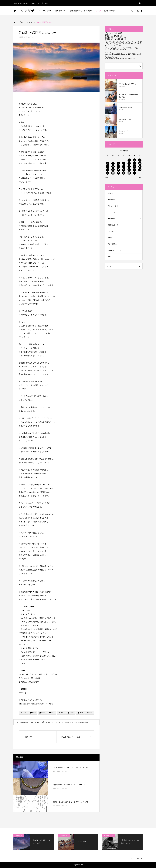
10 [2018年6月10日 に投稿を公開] (140, 163)
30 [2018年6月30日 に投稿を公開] (134, 173)
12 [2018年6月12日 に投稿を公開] (113, 167)
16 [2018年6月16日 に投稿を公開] (134, 167)
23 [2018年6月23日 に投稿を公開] (134, 170)
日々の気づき (112, 231)
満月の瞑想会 (112, 244)
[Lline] (52, 713)
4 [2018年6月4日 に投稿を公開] (108, 163)
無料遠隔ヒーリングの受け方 (81, 11)
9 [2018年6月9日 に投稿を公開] (134, 163)
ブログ (98, 11)
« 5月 (107, 178)
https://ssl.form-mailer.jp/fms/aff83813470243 (36, 704)
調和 (87, 722)
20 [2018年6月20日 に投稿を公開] (118, 170)
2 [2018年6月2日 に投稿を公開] (134, 160)
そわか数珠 (111, 200)
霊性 (109, 257)
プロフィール (47, 11)
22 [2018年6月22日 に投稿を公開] (129, 170)
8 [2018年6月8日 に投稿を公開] (129, 163)
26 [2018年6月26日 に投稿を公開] (113, 173)
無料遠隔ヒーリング (114, 250)
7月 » (141, 178)
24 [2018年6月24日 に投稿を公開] (140, 170)
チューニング (64, 722)
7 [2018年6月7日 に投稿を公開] (124, 163)
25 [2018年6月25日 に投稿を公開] (108, 173)
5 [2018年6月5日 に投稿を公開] (113, 163)
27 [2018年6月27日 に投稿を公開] (118, 173)
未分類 (110, 238)
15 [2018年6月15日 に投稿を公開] (129, 167)
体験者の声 (111, 219)
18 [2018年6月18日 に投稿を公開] (108, 170)
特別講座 (82, 722)
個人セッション (61, 11)
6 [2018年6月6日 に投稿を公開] (118, 163)
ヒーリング (111, 212)
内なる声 (72, 722)
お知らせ (30, 37)
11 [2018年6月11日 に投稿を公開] (108, 167)
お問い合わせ (109, 11)
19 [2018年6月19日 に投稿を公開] (113, 170)
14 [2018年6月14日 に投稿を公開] (124, 167)
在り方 (77, 722)
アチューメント (113, 206)
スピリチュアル (55, 722)
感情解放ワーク (113, 225)
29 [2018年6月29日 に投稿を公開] (129, 173)
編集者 (26, 722)
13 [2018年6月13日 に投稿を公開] (118, 167)
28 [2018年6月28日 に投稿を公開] (124, 173)
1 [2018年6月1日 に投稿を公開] (129, 160)
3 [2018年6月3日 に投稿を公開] (140, 160)
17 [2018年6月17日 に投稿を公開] (140, 167)
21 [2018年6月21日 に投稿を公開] (124, 170)
